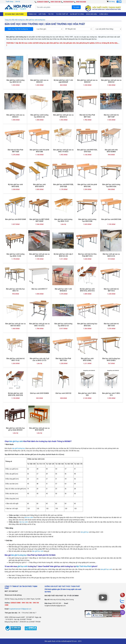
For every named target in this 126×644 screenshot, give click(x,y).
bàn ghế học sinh (16, 441)
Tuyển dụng (9, 2)
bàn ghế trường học (19, 448)
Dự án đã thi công (77, 14)
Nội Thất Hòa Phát (84, 566)
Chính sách (104, 14)
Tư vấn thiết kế (62, 14)
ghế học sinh (22, 566)
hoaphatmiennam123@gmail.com (20, 609)
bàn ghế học (85, 532)
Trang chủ (32, 14)
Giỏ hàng (112, 2)
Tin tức (51, 14)
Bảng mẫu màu (92, 14)
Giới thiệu (42, 14)
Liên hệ (18, 2)
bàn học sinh (29, 517)
